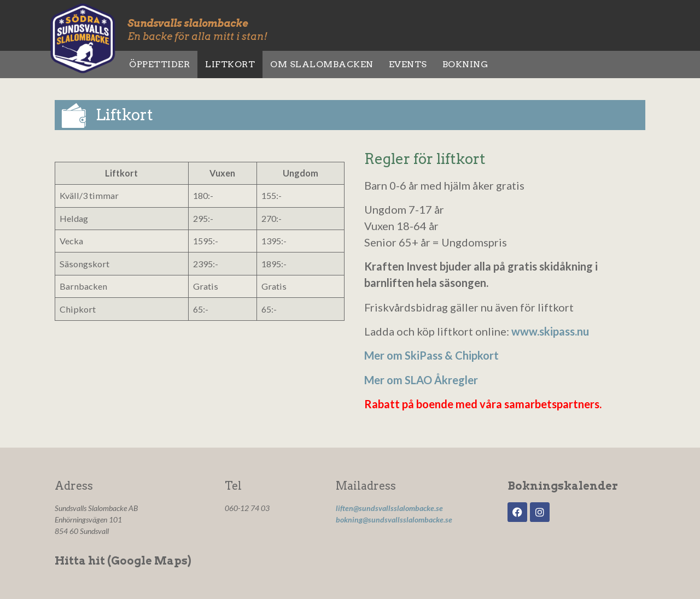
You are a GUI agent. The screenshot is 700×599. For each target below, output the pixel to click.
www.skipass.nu (550, 331)
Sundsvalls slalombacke (188, 23)
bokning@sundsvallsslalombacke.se (394, 519)
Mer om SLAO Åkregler (421, 380)
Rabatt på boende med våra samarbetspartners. (483, 404)
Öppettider (159, 64)
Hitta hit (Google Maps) (123, 561)
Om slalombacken (322, 64)
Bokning (465, 64)
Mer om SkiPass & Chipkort (431, 355)
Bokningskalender (563, 486)
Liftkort (230, 64)
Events (408, 64)
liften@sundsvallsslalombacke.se (389, 508)
